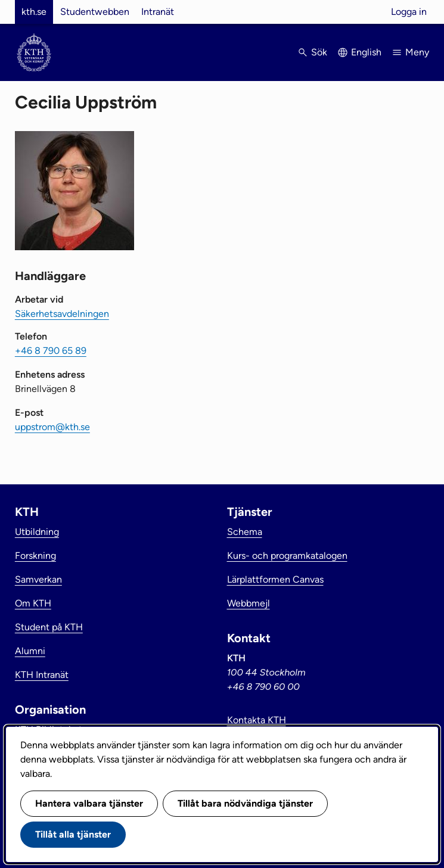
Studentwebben (95, 12)
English (366, 52)
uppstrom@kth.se (52, 427)
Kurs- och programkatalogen (287, 556)
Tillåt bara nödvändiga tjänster (245, 803)
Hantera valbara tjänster (89, 803)
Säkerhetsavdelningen (62, 314)
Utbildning (37, 532)
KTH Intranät (42, 675)
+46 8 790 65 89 (51, 351)
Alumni (30, 651)
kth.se (34, 12)
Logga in (409, 12)
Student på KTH (49, 627)
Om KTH (33, 603)
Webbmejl (249, 603)
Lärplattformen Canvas (275, 579)
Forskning (35, 556)
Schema (245, 532)
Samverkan (38, 579)
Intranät (158, 12)
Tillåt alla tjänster (73, 834)
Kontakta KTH (257, 720)
